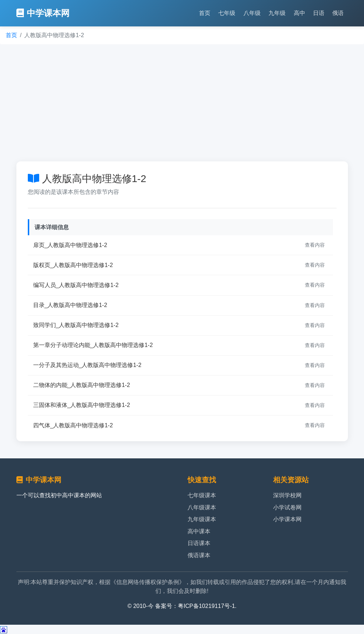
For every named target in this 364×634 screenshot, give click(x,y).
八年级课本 (202, 507)
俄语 (338, 13)
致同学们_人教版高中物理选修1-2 (76, 325)
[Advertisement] (182, 103)
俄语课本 (199, 555)
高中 (299, 13)
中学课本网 (43, 13)
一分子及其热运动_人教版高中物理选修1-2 (87, 365)
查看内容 (315, 245)
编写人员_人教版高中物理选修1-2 (76, 285)
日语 (319, 13)
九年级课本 (202, 519)
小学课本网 (287, 519)
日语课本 (199, 543)
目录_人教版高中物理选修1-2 (70, 305)
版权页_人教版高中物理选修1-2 (73, 265)
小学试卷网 (287, 507)
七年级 (227, 13)
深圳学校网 (287, 495)
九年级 (277, 13)
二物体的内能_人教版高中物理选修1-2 (82, 385)
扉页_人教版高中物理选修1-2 (70, 245)
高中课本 (199, 531)
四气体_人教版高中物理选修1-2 (73, 425)
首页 (205, 13)
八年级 (252, 13)
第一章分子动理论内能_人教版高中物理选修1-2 (93, 345)
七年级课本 (202, 495)
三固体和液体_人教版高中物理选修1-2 (82, 405)
